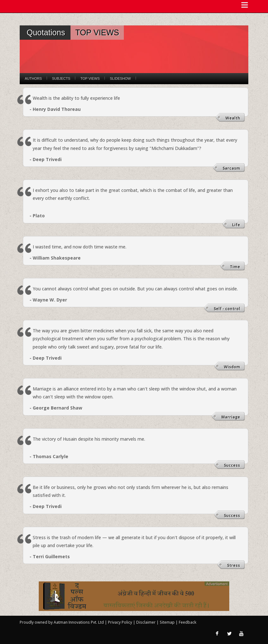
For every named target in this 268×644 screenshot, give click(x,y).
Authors (33, 78)
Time (235, 267)
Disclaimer (146, 622)
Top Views (90, 78)
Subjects (61, 78)
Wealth (233, 118)
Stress (234, 565)
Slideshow (120, 78)
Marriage (231, 417)
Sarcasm (231, 168)
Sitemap (168, 622)
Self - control (227, 309)
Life (236, 225)
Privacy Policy (121, 622)
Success (232, 465)
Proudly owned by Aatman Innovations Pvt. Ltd (62, 622)
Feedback (188, 622)
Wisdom (232, 367)
